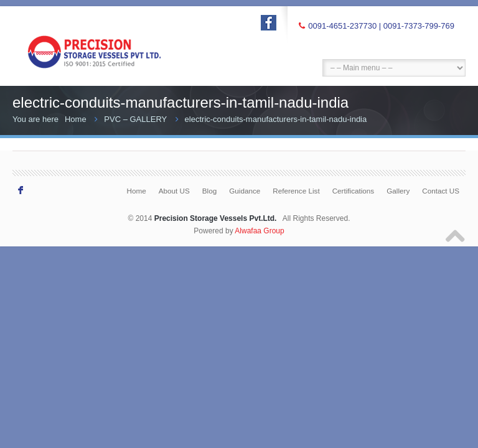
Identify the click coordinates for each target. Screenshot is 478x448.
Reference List (296, 191)
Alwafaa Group (259, 231)
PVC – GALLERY (135, 119)
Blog (209, 191)
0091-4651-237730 (342, 26)
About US (174, 191)
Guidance (245, 191)
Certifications (354, 191)
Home (76, 119)
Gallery (398, 191)
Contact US (441, 191)
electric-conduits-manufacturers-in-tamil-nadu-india (276, 119)
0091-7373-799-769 (419, 26)
